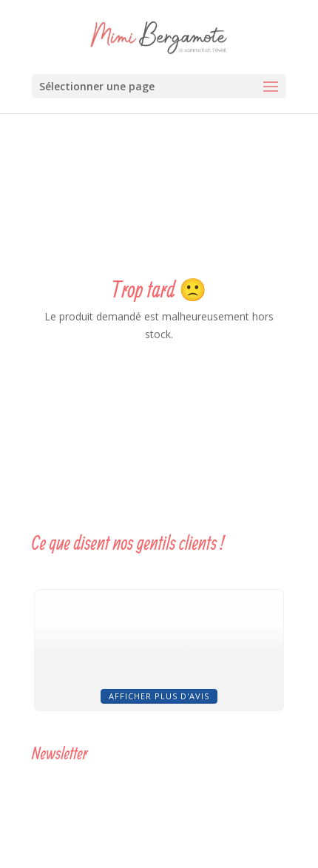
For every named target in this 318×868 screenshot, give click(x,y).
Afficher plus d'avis (159, 696)
